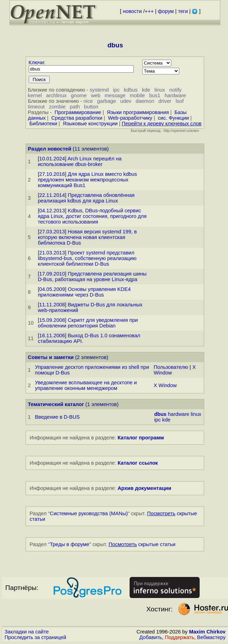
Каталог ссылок (138, 463)
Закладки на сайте (27, 632)
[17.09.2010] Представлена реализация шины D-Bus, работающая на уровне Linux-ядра (92, 277)
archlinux (57, 95)
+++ (149, 11)
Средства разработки (77, 118)
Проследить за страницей (35, 637)
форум (166, 11)
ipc (116, 90)
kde (146, 90)
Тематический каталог (56, 404)
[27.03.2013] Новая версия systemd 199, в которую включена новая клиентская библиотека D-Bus (87, 237)
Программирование (78, 112)
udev (126, 101)
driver (165, 101)
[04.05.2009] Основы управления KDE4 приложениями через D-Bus (84, 292)
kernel (35, 95)
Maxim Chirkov (207, 632)
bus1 (155, 95)
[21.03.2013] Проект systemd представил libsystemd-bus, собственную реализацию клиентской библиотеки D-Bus (87, 258)
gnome (79, 95)
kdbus (131, 90)
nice (88, 101)
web (96, 95)
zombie (57, 107)
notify (175, 90)
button (91, 107)
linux (160, 90)
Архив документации (144, 488)
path (75, 107)
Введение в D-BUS (57, 417)
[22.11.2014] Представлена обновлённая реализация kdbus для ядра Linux (86, 198)
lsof (179, 101)
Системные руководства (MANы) (89, 513)
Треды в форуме (70, 544)
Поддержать (180, 637)
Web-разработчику (130, 118)
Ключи (36, 62)
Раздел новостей (50, 149)
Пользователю (171, 367)
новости (132, 11)
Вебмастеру (211, 637)
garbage (106, 101)
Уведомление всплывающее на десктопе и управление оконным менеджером (86, 385)
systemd (99, 90)
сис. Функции (174, 118)
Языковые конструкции (90, 124)
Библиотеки (43, 124)
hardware (175, 95)
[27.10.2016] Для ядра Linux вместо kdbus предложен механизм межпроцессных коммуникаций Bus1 (87, 180)
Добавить (151, 637)
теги (183, 11)
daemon (145, 101)
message (115, 95)
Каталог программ (141, 438)
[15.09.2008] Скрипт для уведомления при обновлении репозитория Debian (88, 323)
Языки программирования (138, 112)
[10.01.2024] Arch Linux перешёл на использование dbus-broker (80, 161)
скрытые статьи (142, 544)
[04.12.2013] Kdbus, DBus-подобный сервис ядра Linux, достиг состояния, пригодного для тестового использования (92, 216)
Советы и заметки (51, 357)
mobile (137, 95)
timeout (36, 107)
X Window (165, 385)
